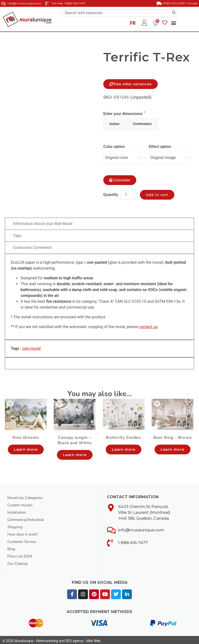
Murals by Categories (26, 496)
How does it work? (24, 532)
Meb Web (93, 639)
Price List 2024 (21, 554)
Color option (114, 147)
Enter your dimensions (123, 114)
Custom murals (21, 503)
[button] (174, 23)
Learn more (26, 448)
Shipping (15, 525)
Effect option (160, 147)
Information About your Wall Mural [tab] (43, 222)
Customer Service (23, 540)
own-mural (31, 347)
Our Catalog (18, 562)
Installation (17, 510)
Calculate (120, 178)
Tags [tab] (17, 234)
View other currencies (131, 84)
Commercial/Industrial (27, 518)
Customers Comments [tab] (32, 246)
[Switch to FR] (133, 24)
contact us (148, 325)
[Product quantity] (128, 193)
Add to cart (157, 193)
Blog (11, 547)
